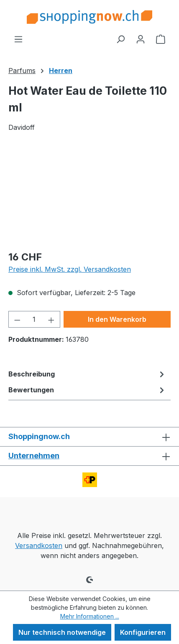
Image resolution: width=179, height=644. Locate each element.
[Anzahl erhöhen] (51, 319)
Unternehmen (34, 456)
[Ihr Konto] (141, 39)
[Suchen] (120, 39)
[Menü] (18, 39)
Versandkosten (39, 546)
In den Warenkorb (117, 319)
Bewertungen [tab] (87, 390)
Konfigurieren (143, 632)
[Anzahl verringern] (17, 319)
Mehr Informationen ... (90, 616)
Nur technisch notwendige (62, 632)
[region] (89, 196)
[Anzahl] (35, 319)
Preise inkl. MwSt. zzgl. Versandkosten (70, 269)
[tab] (87, 374)
